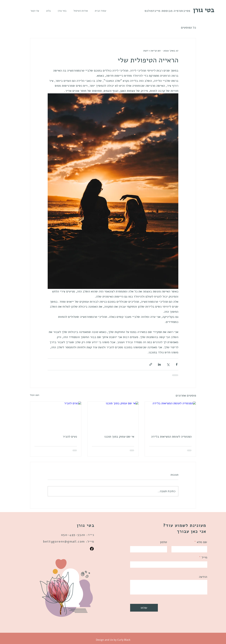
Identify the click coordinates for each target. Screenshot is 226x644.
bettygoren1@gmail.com (64, 541)
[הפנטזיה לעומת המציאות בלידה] (170, 416)
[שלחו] (144, 608)
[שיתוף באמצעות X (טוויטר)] (168, 364)
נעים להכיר (70, 436)
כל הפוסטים (188, 27)
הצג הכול (35, 395)
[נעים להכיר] (56, 416)
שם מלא (202, 542)
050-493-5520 (73, 535)
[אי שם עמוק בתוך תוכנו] (113, 416)
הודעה (203, 577)
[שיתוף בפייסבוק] (177, 364)
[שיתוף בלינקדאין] (159, 364)
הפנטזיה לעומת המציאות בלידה (171, 436)
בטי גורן (204, 10)
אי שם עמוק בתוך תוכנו (119, 436)
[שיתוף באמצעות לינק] (151, 364)
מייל (204, 557)
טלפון (163, 542)
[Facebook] (92, 549)
